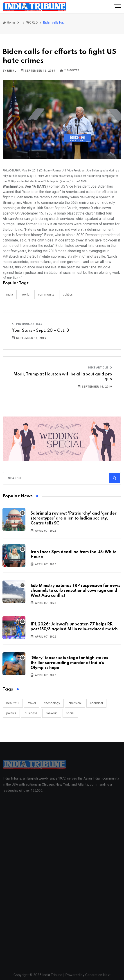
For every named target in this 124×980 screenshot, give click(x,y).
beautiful (13, 703)
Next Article (100, 368)
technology (52, 703)
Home (9, 22)
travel (32, 703)
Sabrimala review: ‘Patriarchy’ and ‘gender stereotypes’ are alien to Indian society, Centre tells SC (74, 519)
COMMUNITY (46, 294)
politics (11, 713)
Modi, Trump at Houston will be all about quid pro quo (63, 377)
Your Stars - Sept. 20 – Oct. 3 (40, 331)
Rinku (12, 71)
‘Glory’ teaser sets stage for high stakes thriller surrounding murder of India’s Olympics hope (69, 663)
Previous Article (27, 324)
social (70, 713)
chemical (75, 703)
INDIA (10, 294)
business (31, 713)
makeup (52, 713)
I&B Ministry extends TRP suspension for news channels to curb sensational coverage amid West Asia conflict (75, 591)
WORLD (32, 22)
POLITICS (68, 294)
